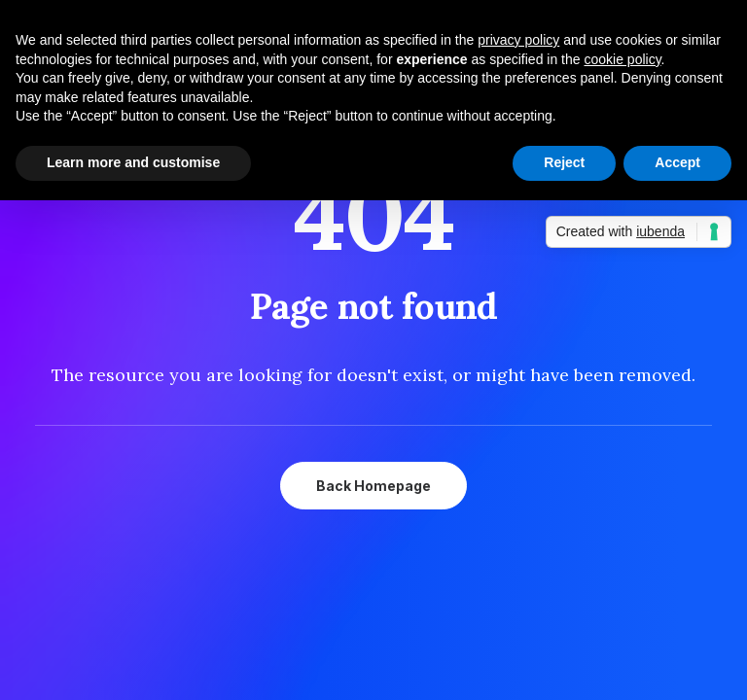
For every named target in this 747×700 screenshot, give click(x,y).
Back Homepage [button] (373, 486)
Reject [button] (564, 162)
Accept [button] (677, 162)
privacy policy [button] (518, 40)
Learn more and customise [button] (133, 162)
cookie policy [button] (622, 59)
